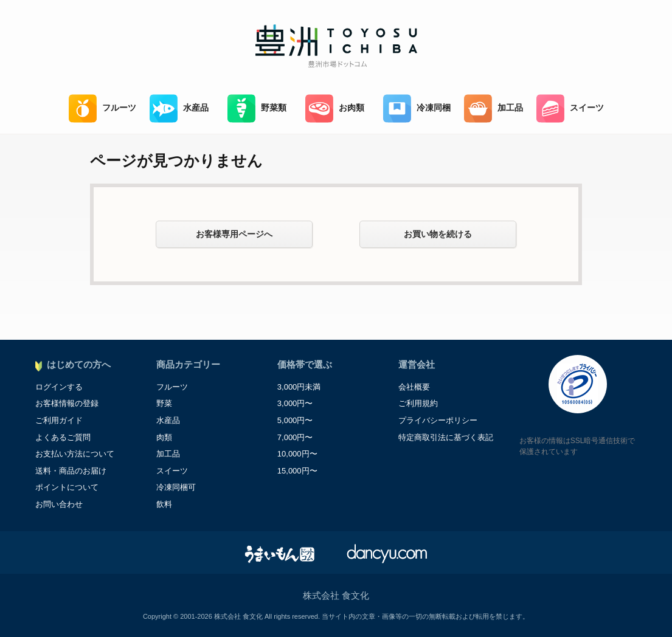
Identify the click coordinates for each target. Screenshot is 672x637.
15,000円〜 (297, 471)
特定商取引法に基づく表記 (446, 437)
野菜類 (257, 108)
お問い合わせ (59, 504)
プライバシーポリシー (438, 420)
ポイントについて (67, 487)
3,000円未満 (299, 387)
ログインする (59, 387)
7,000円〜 (295, 437)
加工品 (494, 108)
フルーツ (102, 108)
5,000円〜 (295, 420)
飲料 (164, 504)
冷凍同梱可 (176, 487)
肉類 (164, 437)
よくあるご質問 (63, 437)
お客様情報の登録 (67, 403)
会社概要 (414, 387)
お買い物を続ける (438, 234)
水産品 (179, 108)
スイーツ (570, 108)
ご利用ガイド (59, 420)
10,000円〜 (297, 454)
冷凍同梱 (417, 108)
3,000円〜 (295, 403)
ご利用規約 (418, 403)
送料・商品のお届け (71, 471)
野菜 (164, 403)
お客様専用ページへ (234, 234)
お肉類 (335, 108)
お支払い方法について (75, 454)
